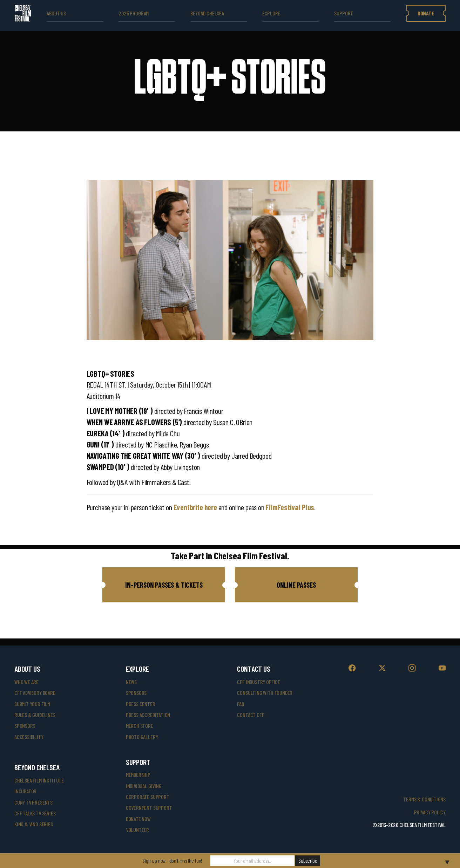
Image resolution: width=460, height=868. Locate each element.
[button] (164, 585)
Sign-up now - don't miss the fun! (172, 861)
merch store (140, 726)
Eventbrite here (195, 507)
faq (240, 704)
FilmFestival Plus (290, 507)
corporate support (148, 797)
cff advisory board (35, 693)
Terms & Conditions (424, 799)
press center (141, 704)
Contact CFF (251, 715)
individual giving (144, 786)
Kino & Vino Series (34, 824)
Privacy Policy (430, 812)
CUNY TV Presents (33, 802)
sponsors (25, 726)
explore (271, 13)
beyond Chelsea (207, 13)
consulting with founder (265, 693)
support (344, 13)
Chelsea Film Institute (39, 780)
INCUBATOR (25, 791)
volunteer (137, 830)
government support (149, 808)
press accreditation (148, 715)
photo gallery (142, 737)
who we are (26, 682)
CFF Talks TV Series (35, 813)
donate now (138, 819)
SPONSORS (136, 693)
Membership (138, 775)
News (131, 682)
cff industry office (259, 682)
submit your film (32, 704)
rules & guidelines (35, 715)
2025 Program (134, 13)
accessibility (29, 737)
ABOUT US (56, 13)
